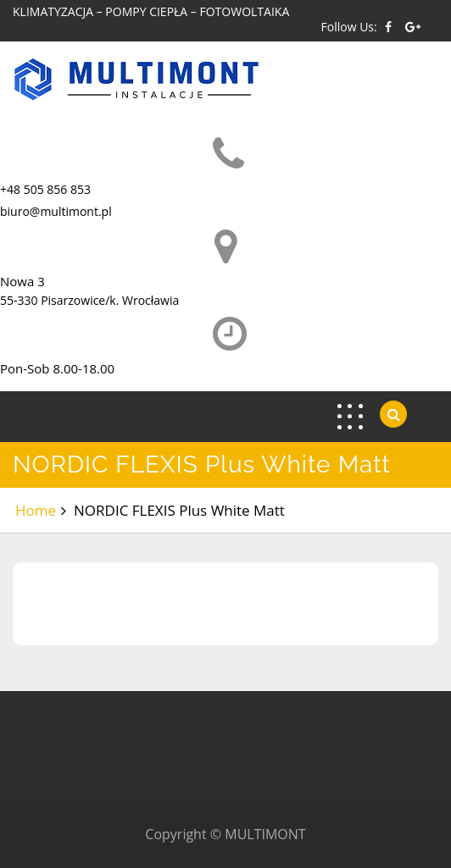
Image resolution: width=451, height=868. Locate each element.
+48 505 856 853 (45, 189)
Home (36, 510)
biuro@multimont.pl (56, 211)
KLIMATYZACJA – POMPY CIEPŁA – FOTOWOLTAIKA (151, 11)
